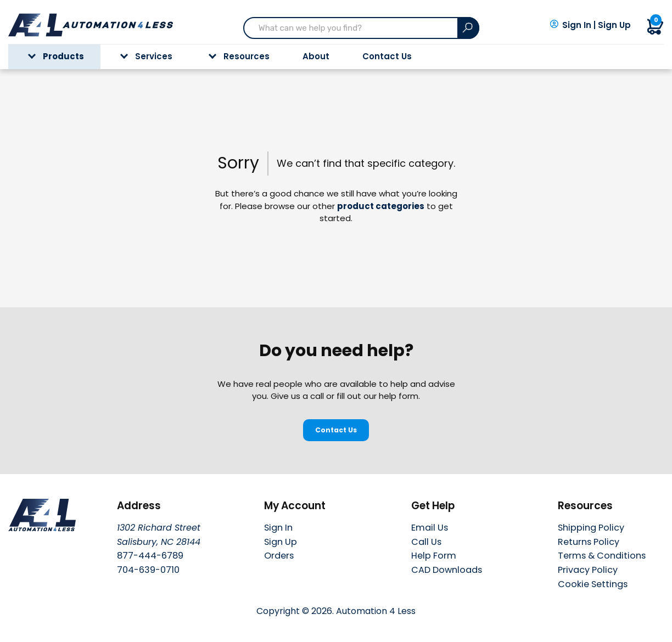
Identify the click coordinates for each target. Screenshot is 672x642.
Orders (279, 556)
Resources (239, 56)
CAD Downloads (447, 570)
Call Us (426, 542)
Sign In (577, 25)
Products (56, 56)
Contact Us (387, 56)
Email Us (430, 528)
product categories (381, 206)
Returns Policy (589, 542)
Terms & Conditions (602, 556)
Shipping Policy (591, 528)
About (316, 56)
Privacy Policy (588, 570)
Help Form (434, 556)
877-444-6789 (150, 556)
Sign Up (614, 25)
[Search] (468, 28)
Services (146, 56)
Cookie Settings (593, 585)
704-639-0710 (148, 570)
